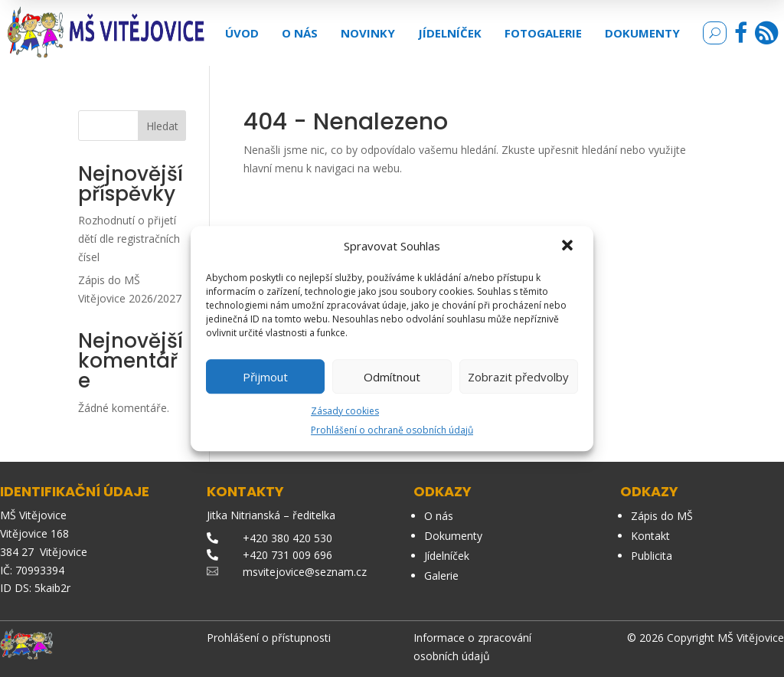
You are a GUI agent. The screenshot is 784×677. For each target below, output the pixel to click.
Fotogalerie (543, 33)
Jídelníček (450, 33)
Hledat (162, 126)
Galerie (441, 576)
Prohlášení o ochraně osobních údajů (392, 430)
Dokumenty (642, 33)
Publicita (652, 556)
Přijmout (265, 377)
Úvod (242, 33)
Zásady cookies (345, 411)
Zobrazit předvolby (518, 377)
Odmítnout (392, 377)
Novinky (368, 33)
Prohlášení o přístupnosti (269, 638)
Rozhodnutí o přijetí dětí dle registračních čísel (129, 239)
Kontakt (650, 536)
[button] (569, 247)
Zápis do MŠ (662, 516)
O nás (300, 33)
